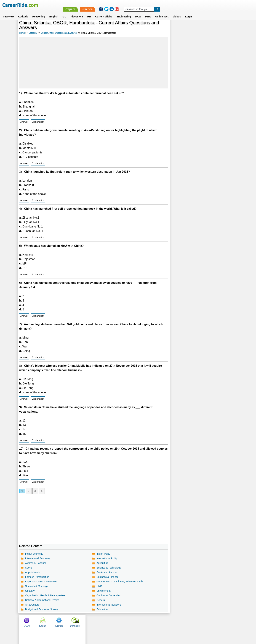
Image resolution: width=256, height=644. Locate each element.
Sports (29, 568)
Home (22, 33)
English (54, 12)
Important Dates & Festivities (41, 582)
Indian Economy (34, 554)
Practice (181, 5)
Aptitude (23, 12)
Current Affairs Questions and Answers (59, 33)
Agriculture (102, 563)
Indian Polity (103, 554)
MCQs (178, 27)
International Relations (109, 605)
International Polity (107, 558)
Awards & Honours (36, 563)
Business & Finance (108, 577)
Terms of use (126, 621)
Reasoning (39, 12)
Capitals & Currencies (109, 595)
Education (102, 609)
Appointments (33, 572)
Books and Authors (107, 572)
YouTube (153, 621)
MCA (138, 12)
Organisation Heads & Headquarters (45, 595)
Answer (24, 122)
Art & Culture (32, 605)
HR (89, 12)
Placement (77, 12)
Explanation (38, 122)
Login (188, 12)
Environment (104, 591)
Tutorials (211, 27)
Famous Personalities (37, 577)
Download (227, 27)
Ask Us (141, 621)
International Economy (38, 558)
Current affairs (104, 12)
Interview (8, 12)
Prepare (164, 5)
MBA (148, 12)
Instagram (167, 621)
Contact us (110, 621)
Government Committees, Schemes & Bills (120, 582)
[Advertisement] (94, 63)
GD (64, 12)
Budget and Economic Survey (42, 609)
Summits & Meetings (37, 586)
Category (33, 33)
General (101, 600)
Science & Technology (109, 568)
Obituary (30, 591)
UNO (99, 586)
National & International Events (42, 600)
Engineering (124, 12)
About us (96, 621)
